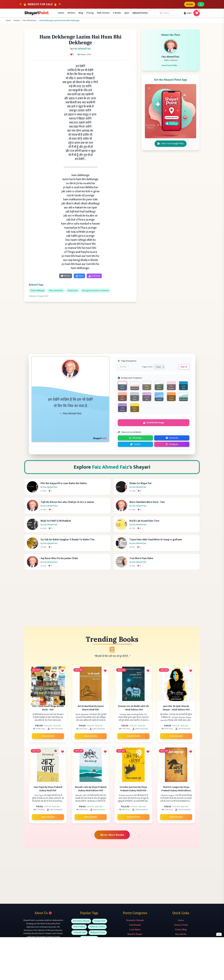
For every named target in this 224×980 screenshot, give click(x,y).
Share (79, 276)
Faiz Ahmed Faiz (30, 20)
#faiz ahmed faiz (56, 290)
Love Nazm (135, 930)
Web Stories (103, 13)
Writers (71, 13)
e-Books (117, 13)
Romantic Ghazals (135, 920)
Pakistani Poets (97, 927)
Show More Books (112, 835)
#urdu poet (73, 290)
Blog (81, 13)
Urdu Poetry (79, 927)
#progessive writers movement (95, 290)
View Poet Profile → (171, 65)
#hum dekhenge (37, 290)
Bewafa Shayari (135, 934)
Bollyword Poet (98, 932)
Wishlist (66, 276)
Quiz (127, 13)
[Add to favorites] (62, 671)
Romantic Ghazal (81, 921)
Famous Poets (181, 925)
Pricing (90, 13)
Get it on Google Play (171, 144)
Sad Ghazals (135, 925)
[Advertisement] (80, 327)
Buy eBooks (181, 934)
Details (190, 4)
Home (61, 13)
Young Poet (100, 921)
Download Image (154, 423)
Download (94, 276)
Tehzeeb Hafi (79, 932)
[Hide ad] (219, 934)
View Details (48, 736)
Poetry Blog (181, 930)
